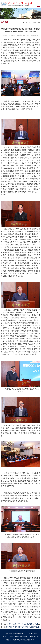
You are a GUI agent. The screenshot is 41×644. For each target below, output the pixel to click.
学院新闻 (34, 22)
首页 (29, 22)
